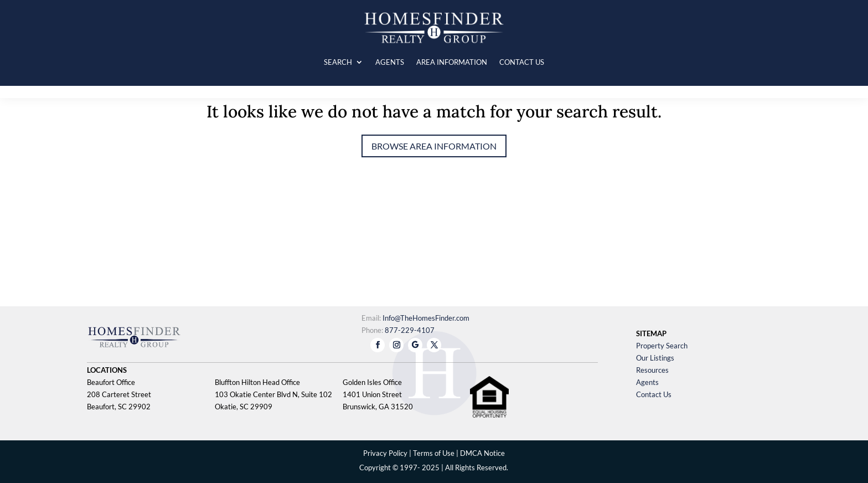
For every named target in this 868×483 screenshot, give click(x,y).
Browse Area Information (434, 146)
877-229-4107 (410, 330)
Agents (647, 382)
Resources (652, 370)
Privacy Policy (385, 453)
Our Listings (655, 358)
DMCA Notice (482, 453)
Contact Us (654, 394)
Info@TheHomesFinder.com (426, 318)
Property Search (662, 346)
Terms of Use (434, 453)
